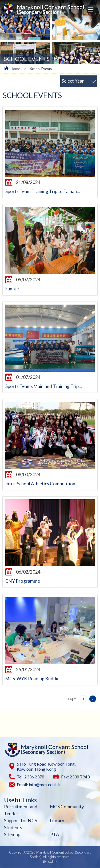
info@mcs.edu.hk (44, 784)
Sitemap (12, 834)
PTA (55, 834)
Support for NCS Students (21, 824)
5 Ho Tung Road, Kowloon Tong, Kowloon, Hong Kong (46, 766)
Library (57, 821)
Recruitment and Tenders (21, 810)
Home (15, 69)
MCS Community (67, 807)
